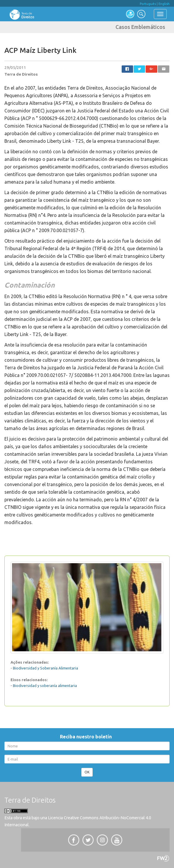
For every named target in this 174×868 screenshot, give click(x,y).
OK (87, 772)
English (164, 4)
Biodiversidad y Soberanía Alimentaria (45, 668)
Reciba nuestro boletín (87, 737)
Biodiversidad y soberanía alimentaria (45, 686)
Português (148, 4)
